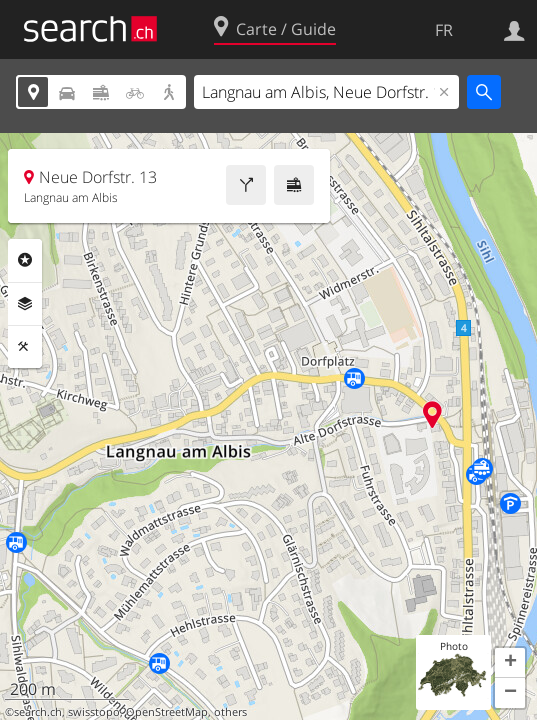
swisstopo (94, 712)
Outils (25, 347)
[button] (510, 663)
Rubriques (25, 260)
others (230, 712)
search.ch (38, 712)
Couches (25, 304)
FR (444, 30)
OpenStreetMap (167, 712)
